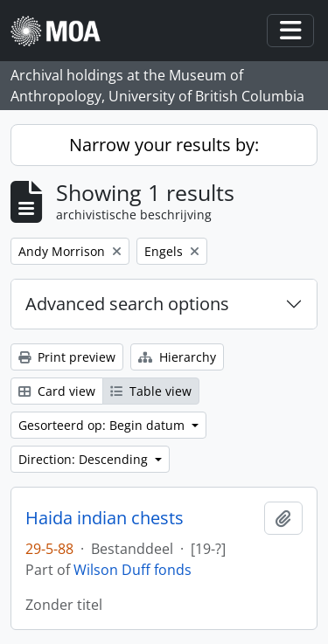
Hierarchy (177, 357)
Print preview (67, 357)
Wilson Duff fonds (133, 570)
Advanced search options (127, 304)
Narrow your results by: (164, 145)
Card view (57, 391)
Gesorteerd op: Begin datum (103, 425)
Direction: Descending (85, 459)
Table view (151, 391)
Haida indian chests (105, 518)
